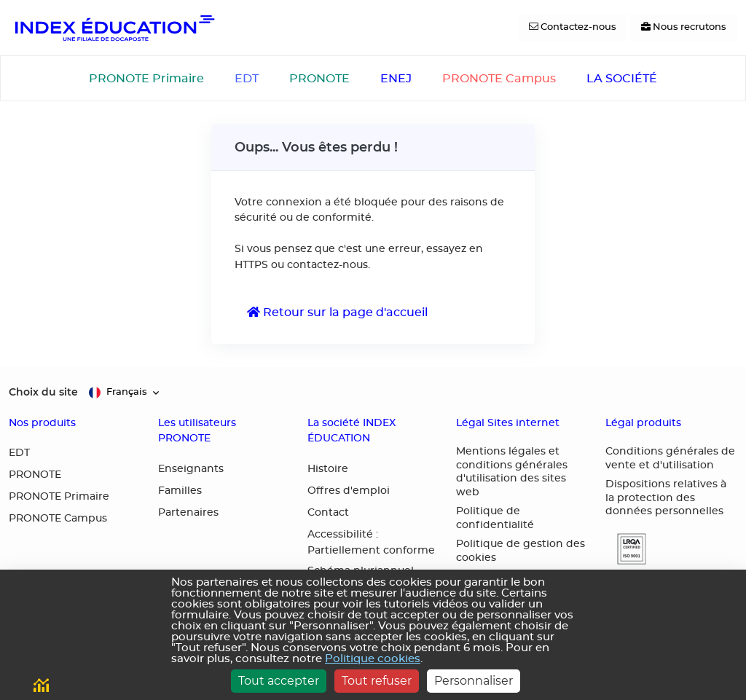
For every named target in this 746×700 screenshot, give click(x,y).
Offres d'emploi (349, 491)
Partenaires (188, 513)
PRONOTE (319, 79)
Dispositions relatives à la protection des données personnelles (666, 498)
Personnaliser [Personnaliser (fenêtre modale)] (474, 681)
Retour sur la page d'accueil (337, 312)
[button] (626, 549)
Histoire (328, 469)
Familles (180, 491)
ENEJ (396, 79)
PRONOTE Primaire (146, 79)
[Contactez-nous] (573, 28)
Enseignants (191, 469)
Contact (328, 513)
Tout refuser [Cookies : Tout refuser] (377, 681)
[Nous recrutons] (684, 28)
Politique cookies (373, 659)
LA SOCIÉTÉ (622, 79)
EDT (247, 79)
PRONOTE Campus (499, 79)
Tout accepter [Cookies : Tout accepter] (279, 681)
